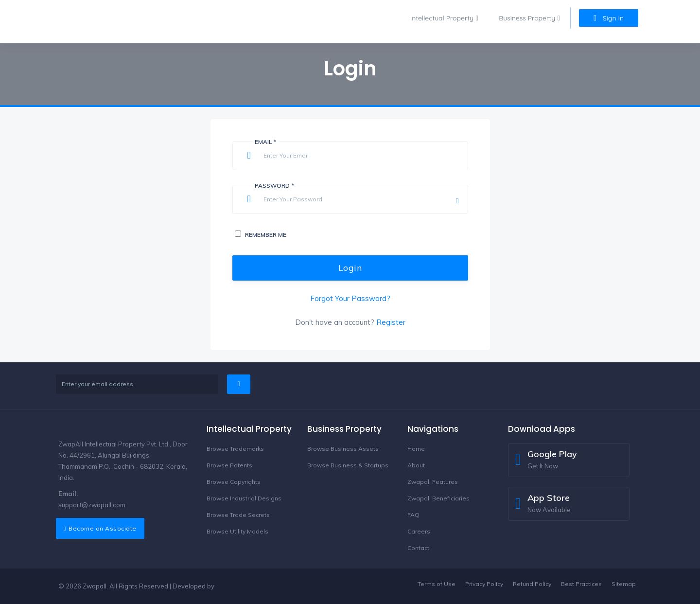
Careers (419, 531)
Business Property (527, 18)
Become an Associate (100, 528)
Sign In (609, 18)
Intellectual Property (442, 18)
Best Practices (581, 584)
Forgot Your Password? (350, 298)
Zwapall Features (433, 482)
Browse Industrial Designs (244, 498)
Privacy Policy (484, 584)
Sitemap (624, 584)
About (416, 465)
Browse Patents (229, 465)
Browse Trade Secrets (238, 515)
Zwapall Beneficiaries (438, 498)
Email (265, 142)
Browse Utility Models (237, 531)
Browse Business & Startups (348, 465)
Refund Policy (532, 584)
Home (416, 449)
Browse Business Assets (343, 449)
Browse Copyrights (234, 482)
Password (274, 186)
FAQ (413, 515)
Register (391, 322)
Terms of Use (437, 584)
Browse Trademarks (235, 449)
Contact (418, 548)
